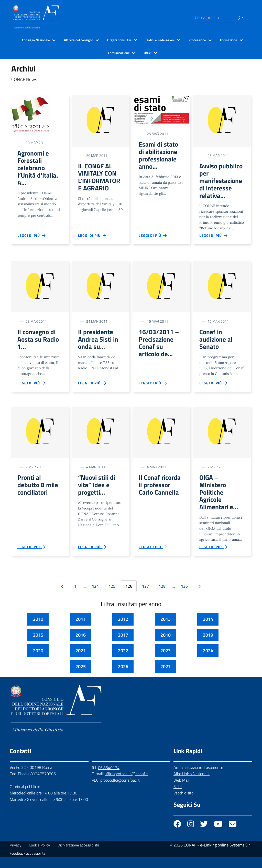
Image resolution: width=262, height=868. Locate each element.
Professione (197, 40)
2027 (166, 677)
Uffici (148, 53)
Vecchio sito (183, 804)
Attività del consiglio (79, 40)
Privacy (15, 856)
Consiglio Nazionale (36, 40)
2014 (208, 630)
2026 (123, 677)
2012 (123, 630)
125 (112, 597)
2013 (166, 630)
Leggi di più (32, 239)
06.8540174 (109, 778)
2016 (81, 646)
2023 (166, 662)
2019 (208, 646)
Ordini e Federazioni (160, 40)
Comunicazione (119, 53)
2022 (123, 662)
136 (184, 597)
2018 (166, 646)
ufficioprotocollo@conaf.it (126, 785)
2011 (81, 630)
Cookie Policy (39, 856)
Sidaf (178, 798)
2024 (208, 662)
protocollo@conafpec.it (120, 791)
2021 (81, 662)
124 (95, 597)
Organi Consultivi (119, 40)
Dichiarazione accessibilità (78, 856)
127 (145, 597)
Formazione (229, 40)
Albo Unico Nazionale (192, 785)
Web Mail (181, 791)
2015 (38, 646)
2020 (38, 662)
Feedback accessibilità (28, 864)
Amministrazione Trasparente (198, 778)
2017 (123, 646)
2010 (38, 630)
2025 (81, 677)
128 (162, 597)
